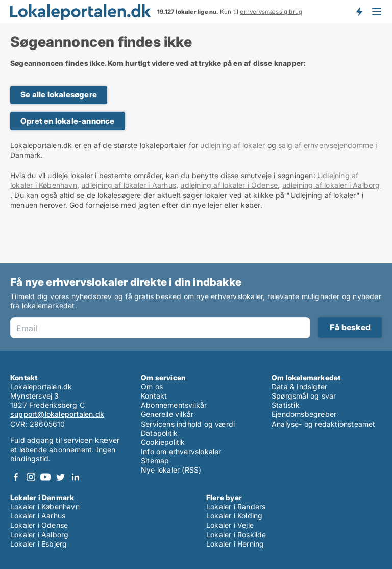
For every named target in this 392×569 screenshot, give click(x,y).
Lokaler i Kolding (234, 516)
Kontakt (154, 396)
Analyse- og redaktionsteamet (324, 424)
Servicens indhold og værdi (188, 424)
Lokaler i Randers (236, 506)
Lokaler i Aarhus (38, 516)
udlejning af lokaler (232, 145)
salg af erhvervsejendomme (326, 145)
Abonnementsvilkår (174, 405)
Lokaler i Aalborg (39, 535)
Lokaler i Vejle (230, 525)
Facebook (16, 477)
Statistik (286, 405)
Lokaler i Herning (235, 544)
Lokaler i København (45, 506)
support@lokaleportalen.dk (57, 414)
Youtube (45, 477)
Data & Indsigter (299, 387)
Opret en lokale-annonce (68, 121)
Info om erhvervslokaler (181, 451)
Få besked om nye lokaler (359, 12)
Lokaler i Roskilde (236, 535)
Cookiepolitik (163, 442)
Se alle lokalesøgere (59, 95)
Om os (152, 387)
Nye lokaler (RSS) (171, 470)
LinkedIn (75, 477)
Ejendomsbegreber (304, 414)
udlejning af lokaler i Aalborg (331, 185)
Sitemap (155, 461)
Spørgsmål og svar (304, 396)
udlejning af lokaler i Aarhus (129, 185)
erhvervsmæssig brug (271, 12)
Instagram (31, 477)
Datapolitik (159, 433)
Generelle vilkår (167, 414)
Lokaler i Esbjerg (39, 544)
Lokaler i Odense (39, 525)
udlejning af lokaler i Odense (229, 185)
